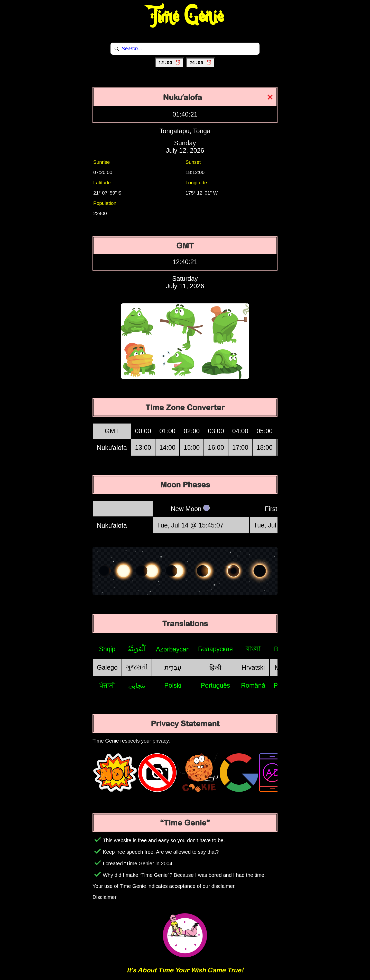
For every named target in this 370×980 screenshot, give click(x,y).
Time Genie (185, 17)
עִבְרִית (173, 667)
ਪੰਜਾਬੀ (107, 685)
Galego (107, 667)
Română (253, 685)
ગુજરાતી (137, 667)
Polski (173, 685)
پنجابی (137, 685)
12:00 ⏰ (169, 63)
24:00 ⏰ (201, 63)
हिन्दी (215, 668)
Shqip (107, 649)
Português (215, 685)
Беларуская (215, 649)
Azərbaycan (173, 649)
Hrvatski (253, 667)
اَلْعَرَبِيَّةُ (137, 649)
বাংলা (253, 648)
